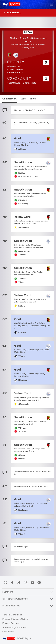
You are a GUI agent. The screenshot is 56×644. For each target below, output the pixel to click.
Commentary (10, 99)
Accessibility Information (15, 627)
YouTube (32, 583)
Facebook (12, 583)
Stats (24, 99)
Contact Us (8, 632)
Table (33, 99)
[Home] (11, 4)
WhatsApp (39, 583)
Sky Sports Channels (15, 599)
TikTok (19, 583)
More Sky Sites (11, 605)
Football (12, 13)
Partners (8, 592)
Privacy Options (10, 623)
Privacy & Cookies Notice (15, 619)
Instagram (26, 583)
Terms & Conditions (12, 615)
